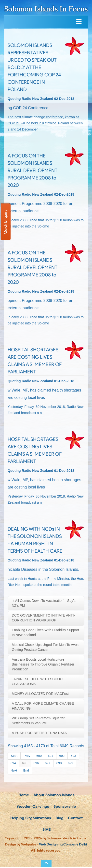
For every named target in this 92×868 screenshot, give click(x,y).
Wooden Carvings (33, 807)
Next (14, 770)
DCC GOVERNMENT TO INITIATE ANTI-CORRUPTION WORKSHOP (43, 618)
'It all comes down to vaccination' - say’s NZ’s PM (44, 603)
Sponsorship (64, 807)
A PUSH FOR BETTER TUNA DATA (39, 733)
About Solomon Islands (53, 795)
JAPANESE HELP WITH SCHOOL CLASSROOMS (38, 681)
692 (62, 756)
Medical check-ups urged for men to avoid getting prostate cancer (46, 647)
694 (13, 763)
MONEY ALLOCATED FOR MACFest (40, 694)
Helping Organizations (30, 818)
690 (39, 756)
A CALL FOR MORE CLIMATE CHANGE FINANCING (43, 706)
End (26, 770)
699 (71, 763)
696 (36, 763)
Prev (27, 756)
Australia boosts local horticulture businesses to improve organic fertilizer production (43, 664)
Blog (59, 818)
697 (48, 763)
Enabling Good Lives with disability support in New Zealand (45, 632)
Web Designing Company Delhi (63, 845)
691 (51, 756)
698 (59, 763)
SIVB (46, 830)
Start (14, 756)
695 (25, 763)
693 (73, 756)
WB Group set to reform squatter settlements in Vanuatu (38, 721)
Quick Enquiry (5, 222)
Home (23, 795)
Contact (75, 818)
